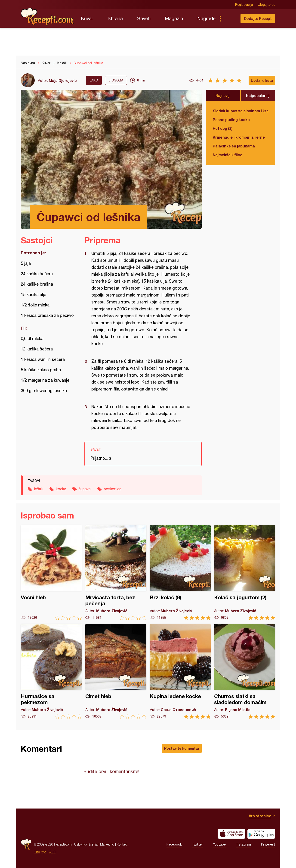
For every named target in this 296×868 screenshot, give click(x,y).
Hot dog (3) (223, 128)
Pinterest (268, 844)
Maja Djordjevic (63, 80)
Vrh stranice (260, 816)
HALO (51, 852)
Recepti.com (47, 17)
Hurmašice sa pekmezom (51, 671)
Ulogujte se (267, 5)
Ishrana (115, 18)
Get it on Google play (261, 834)
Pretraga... (229, 19)
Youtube (219, 844)
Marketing (107, 844)
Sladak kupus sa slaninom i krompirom (240, 111)
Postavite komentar (182, 748)
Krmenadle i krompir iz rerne (239, 137)
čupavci (85, 489)
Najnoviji (223, 95)
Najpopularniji (258, 95)
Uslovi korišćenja (86, 844)
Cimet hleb (116, 671)
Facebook (174, 844)
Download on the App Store (231, 834)
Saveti (144, 18)
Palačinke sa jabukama (234, 146)
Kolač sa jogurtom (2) (245, 573)
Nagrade (206, 18)
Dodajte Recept (258, 18)
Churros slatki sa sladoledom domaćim (245, 671)
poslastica (113, 489)
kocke (61, 489)
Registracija (244, 5)
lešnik (39, 489)
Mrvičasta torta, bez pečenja (116, 573)
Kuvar (87, 18)
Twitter (197, 844)
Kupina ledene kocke (180, 671)
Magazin (174, 18)
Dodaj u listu (262, 80)
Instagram (243, 844)
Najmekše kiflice (228, 155)
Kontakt (122, 844)
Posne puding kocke (231, 120)
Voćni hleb (51, 573)
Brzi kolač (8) (180, 573)
